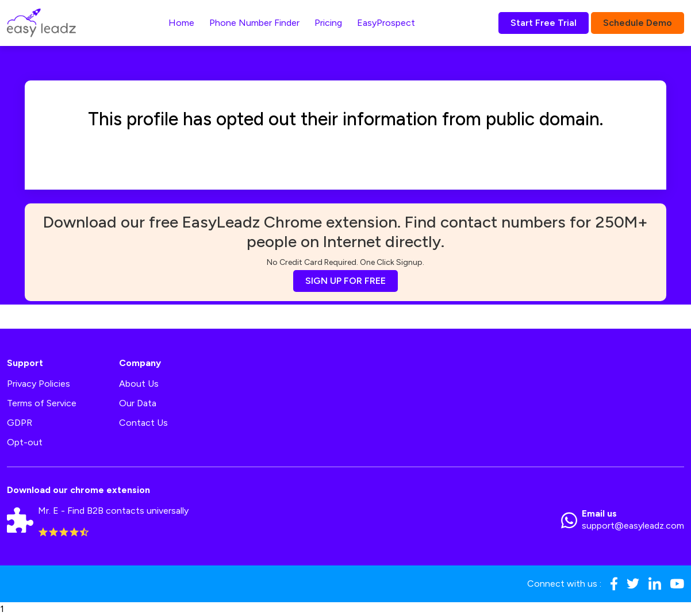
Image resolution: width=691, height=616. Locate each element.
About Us (139, 384)
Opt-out (25, 442)
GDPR (20, 423)
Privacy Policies (39, 384)
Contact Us (143, 423)
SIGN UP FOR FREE (345, 281)
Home (181, 23)
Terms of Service (42, 403)
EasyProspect (386, 23)
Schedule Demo (638, 23)
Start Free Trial (544, 23)
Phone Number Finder (254, 23)
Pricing (328, 23)
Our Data (138, 403)
